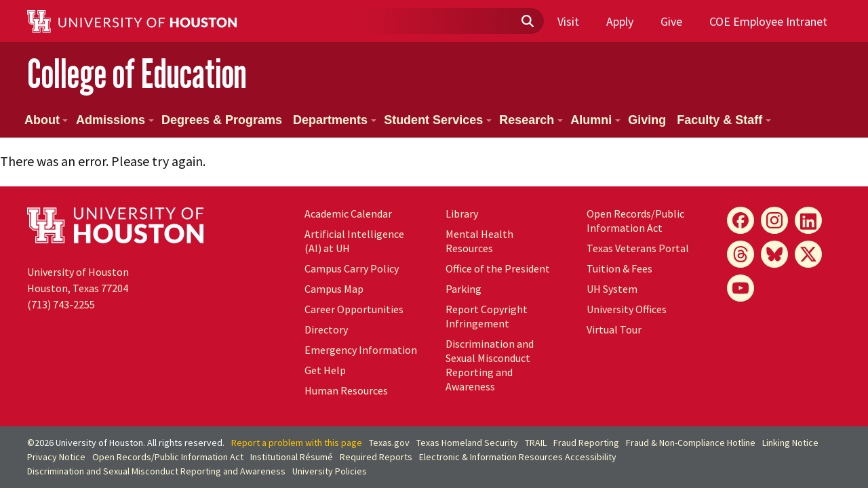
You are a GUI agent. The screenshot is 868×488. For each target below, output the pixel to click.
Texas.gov (389, 443)
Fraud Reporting (586, 443)
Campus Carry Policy (352, 268)
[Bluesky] (774, 254)
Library (462, 213)
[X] (808, 254)
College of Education (137, 74)
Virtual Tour (614, 329)
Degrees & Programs (222, 120)
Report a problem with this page (297, 443)
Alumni (595, 120)
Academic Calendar (348, 213)
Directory (326, 329)
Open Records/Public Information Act (635, 221)
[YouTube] (741, 288)
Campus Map (334, 289)
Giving (647, 120)
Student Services (438, 120)
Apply (620, 21)
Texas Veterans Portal (638, 248)
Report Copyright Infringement (487, 316)
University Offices (627, 309)
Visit (568, 21)
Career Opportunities (354, 309)
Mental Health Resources (479, 241)
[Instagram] (774, 220)
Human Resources (346, 390)
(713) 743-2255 (61, 304)
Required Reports (376, 457)
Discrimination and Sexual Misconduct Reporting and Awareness (490, 365)
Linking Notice (790, 443)
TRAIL (536, 443)
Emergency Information (361, 350)
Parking (463, 289)
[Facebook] (741, 220)
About (46, 120)
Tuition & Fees (619, 268)
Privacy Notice (56, 457)
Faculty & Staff (724, 120)
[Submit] (527, 22)
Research (531, 120)
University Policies (330, 471)
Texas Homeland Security (467, 443)
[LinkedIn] (808, 220)
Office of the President (498, 268)
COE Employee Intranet (768, 21)
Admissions (115, 120)
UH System (612, 289)
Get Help (325, 370)
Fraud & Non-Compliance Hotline (691, 443)
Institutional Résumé (292, 457)
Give (671, 21)
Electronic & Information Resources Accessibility (518, 457)
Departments (335, 120)
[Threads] (741, 254)
